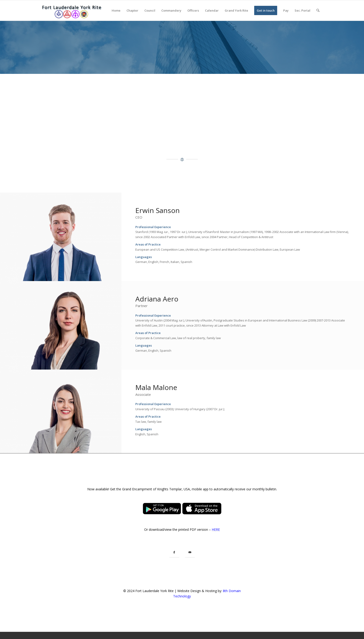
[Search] (318, 10)
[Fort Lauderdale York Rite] (72, 10)
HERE (216, 529)
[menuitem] (116, 10)
